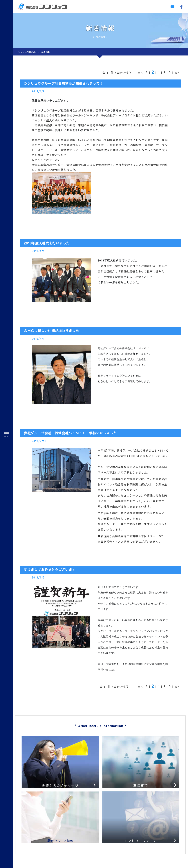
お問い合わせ (125, 847)
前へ (141, 73)
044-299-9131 (139, 838)
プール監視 (43, 843)
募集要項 (63, 827)
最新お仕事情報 (68, 833)
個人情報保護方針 (67, 856)
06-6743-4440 (139, 827)
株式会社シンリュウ (139, 865)
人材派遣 (39, 856)
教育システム (64, 804)
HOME (38, 804)
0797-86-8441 (139, 816)
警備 (36, 810)
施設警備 (41, 837)
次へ (177, 73)
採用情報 (61, 810)
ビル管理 (39, 850)
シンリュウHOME (27, 52)
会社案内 (61, 850)
